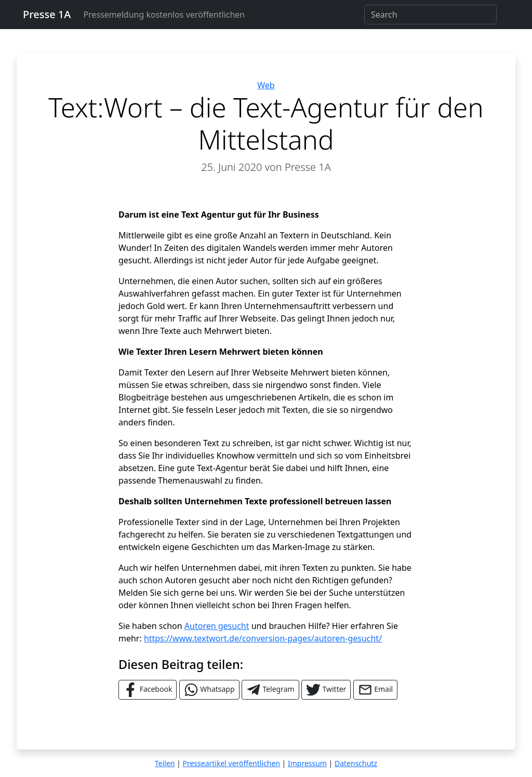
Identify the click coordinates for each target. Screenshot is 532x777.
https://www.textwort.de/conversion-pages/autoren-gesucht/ (263, 638)
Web (266, 85)
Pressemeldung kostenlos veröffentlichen (164, 15)
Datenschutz (356, 763)
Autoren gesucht (217, 626)
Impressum (307, 763)
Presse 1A (47, 14)
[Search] (430, 15)
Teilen (165, 763)
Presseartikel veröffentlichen (231, 763)
